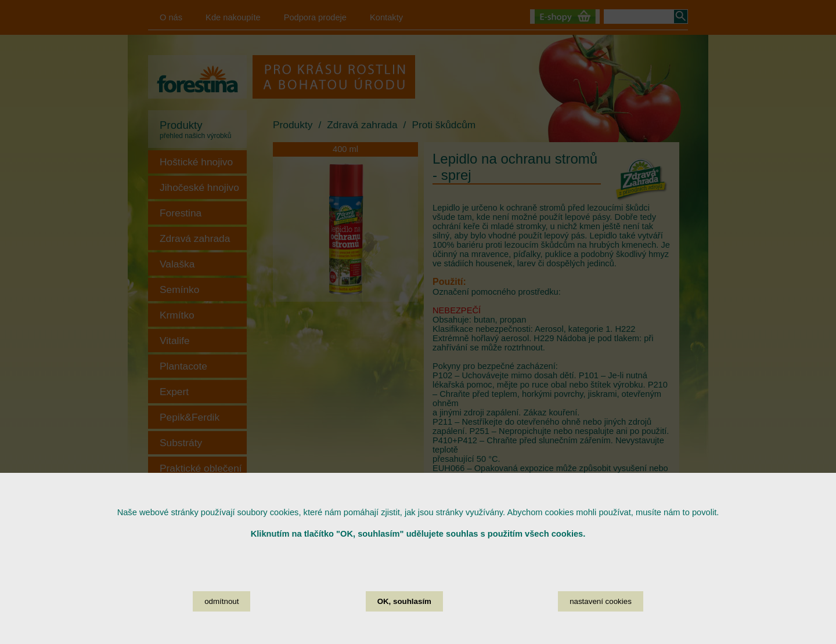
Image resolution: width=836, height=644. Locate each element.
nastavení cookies (601, 616)
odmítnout (221, 616)
